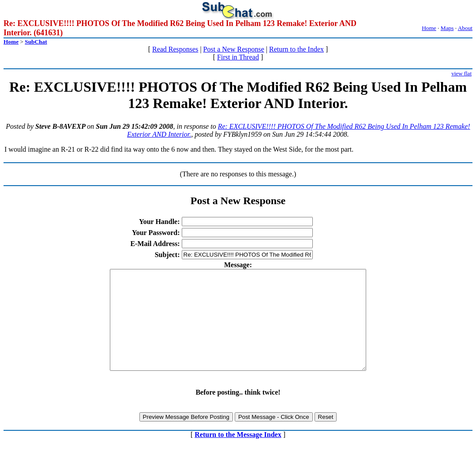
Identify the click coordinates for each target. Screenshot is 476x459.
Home (429, 28)
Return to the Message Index (238, 454)
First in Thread (238, 57)
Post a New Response (234, 49)
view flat (461, 73)
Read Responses (175, 49)
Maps (447, 28)
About (465, 28)
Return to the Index (296, 49)
